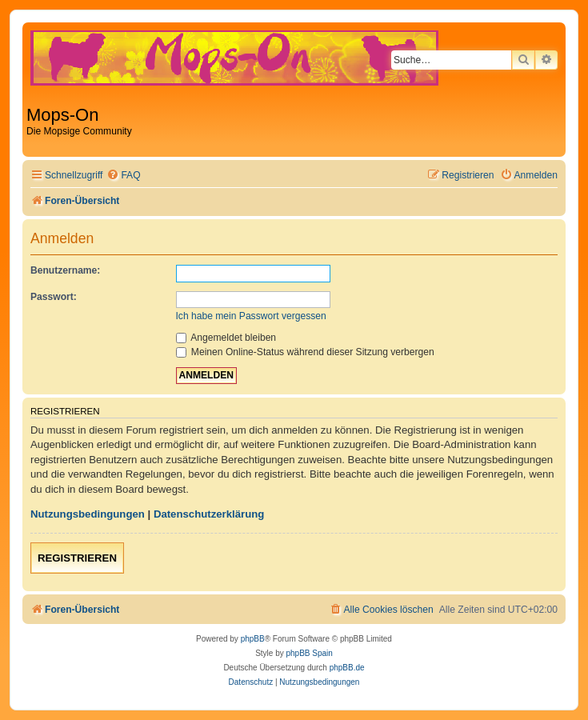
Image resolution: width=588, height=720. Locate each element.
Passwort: (54, 297)
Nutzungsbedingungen (88, 514)
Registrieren (77, 558)
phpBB (253, 639)
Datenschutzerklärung (209, 514)
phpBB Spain (309, 653)
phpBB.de (347, 668)
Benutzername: (65, 270)
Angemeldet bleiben (226, 338)
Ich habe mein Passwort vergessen (251, 316)
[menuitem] (123, 176)
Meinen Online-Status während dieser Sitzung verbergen (305, 352)
